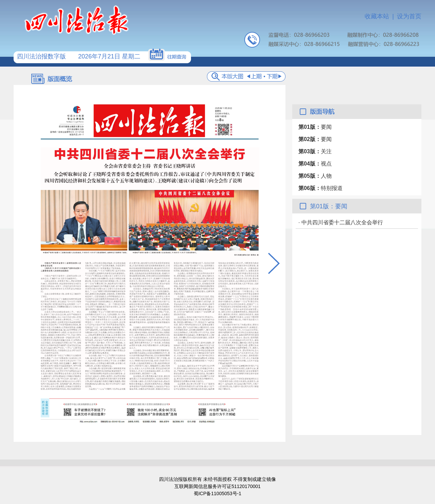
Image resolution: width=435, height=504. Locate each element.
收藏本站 (377, 16)
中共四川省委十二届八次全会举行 (342, 222)
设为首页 (409, 16)
